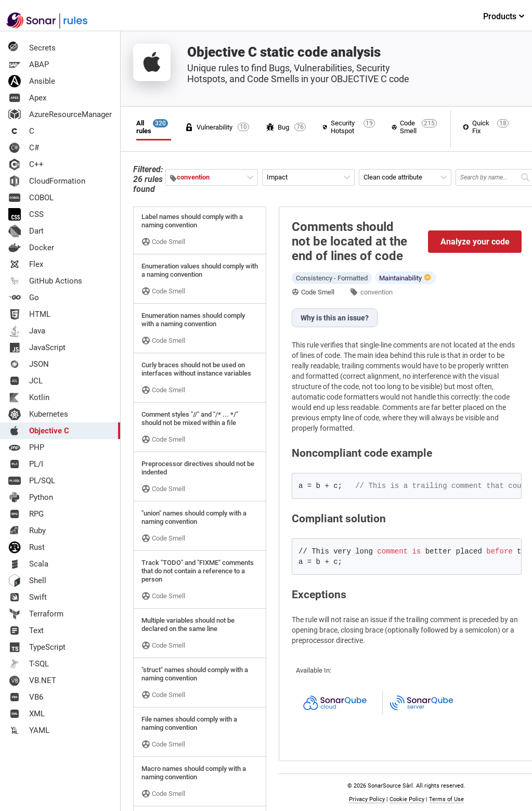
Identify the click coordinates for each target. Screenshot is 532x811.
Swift (28, 597)
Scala (28, 564)
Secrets (32, 48)
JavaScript (37, 347)
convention (377, 292)
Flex (26, 264)
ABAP (29, 65)
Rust (27, 547)
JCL (25, 381)
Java (27, 331)
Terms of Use (446, 799)
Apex (27, 98)
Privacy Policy (367, 799)
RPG (26, 514)
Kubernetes (38, 414)
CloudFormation (47, 181)
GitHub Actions (45, 281)
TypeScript (37, 647)
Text (26, 630)
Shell (27, 581)
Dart (26, 231)
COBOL (31, 198)
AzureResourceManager (60, 114)
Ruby (27, 531)
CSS (26, 214)
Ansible (32, 81)
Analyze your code (475, 242)
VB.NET (32, 680)
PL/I (26, 464)
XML (27, 714)
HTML (29, 314)
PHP (26, 447)
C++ (26, 164)
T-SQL (29, 664)
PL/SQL (32, 481)
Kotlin (29, 397)
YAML (29, 730)
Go (24, 298)
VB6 (26, 697)
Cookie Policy (407, 799)
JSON (29, 364)
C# (24, 148)
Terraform (36, 614)
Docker (31, 248)
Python (31, 497)
